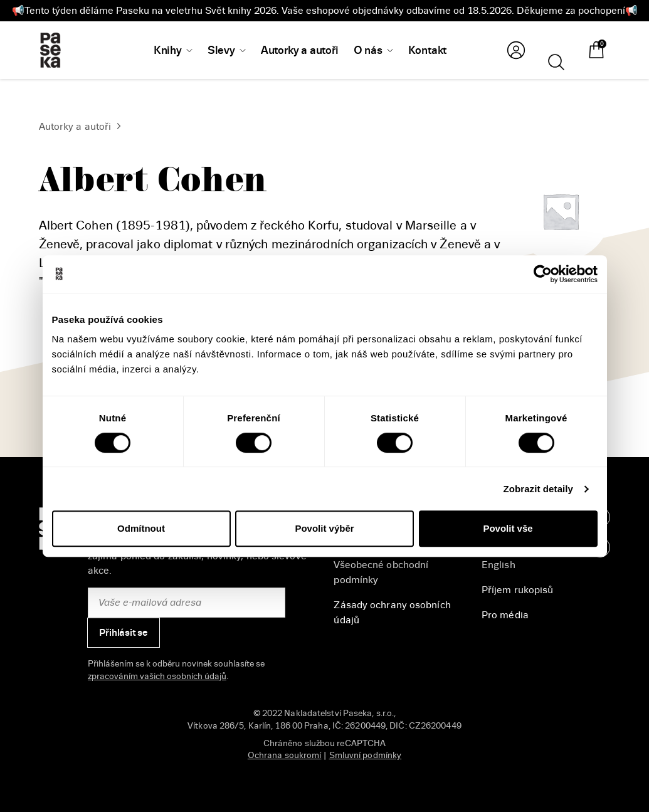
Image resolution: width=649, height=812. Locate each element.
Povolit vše (508, 528)
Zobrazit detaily (538, 489)
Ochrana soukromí (285, 755)
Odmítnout (141, 528)
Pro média (505, 615)
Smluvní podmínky (366, 755)
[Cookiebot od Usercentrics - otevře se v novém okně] (543, 274)
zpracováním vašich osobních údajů (157, 676)
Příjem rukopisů (518, 590)
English (499, 565)
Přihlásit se (123, 633)
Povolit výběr (324, 528)
